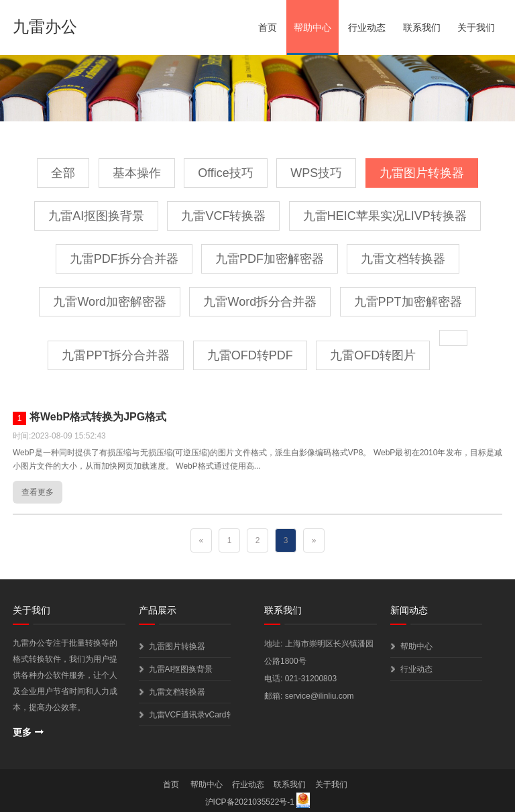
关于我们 (476, 27)
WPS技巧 (316, 173)
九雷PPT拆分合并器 (116, 355)
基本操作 (137, 173)
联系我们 (422, 27)
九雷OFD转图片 (373, 355)
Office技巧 (226, 173)
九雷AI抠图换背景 (96, 216)
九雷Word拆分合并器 (260, 302)
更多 (22, 732)
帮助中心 (312, 27)
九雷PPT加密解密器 (408, 302)
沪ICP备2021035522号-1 (250, 801)
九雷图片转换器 (422, 173)
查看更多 (38, 492)
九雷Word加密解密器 (110, 302)
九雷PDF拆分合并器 (124, 259)
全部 (63, 173)
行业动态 (367, 27)
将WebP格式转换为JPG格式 (98, 417)
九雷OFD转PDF (250, 355)
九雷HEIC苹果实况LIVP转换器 (385, 216)
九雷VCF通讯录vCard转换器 (190, 715)
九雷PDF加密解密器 (270, 259)
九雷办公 (45, 26)
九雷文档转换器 (403, 259)
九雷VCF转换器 (223, 216)
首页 (268, 27)
